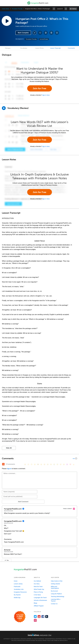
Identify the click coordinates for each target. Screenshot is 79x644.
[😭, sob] (54, 464)
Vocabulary (24, 48)
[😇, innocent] (57, 464)
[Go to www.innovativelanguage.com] (40, 635)
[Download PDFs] (51, 33)
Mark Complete (23, 33)
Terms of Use (71, 639)
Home (16, 581)
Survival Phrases (44, 39)
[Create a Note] (46, 33)
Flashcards (17, 587)
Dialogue (8, 48)
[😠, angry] (41, 464)
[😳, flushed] (28, 464)
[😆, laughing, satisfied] (44, 464)
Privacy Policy (62, 639)
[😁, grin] (32, 464)
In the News (37, 595)
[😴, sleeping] (61, 464)
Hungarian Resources (20, 592)
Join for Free (39, 88)
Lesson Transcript (55, 48)
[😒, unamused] (35, 464)
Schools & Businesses (40, 600)
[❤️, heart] (70, 464)
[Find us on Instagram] (35, 620)
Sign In (9, 469)
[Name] (20, 492)
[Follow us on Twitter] (35, 616)
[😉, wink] (51, 464)
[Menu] (3, 3)
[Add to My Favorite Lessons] (40, 33)
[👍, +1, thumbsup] (74, 464)
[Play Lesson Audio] (7, 21)
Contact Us (54, 604)
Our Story (37, 584)
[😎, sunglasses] (38, 464)
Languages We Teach (40, 598)
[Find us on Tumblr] (47, 616)
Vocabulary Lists (19, 589)
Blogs (36, 603)
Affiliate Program (39, 606)
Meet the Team (38, 587)
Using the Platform (56, 594)
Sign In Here (46, 95)
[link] (54, 9)
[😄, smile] (25, 464)
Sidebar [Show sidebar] (74, 9)
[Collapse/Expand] (39, 458)
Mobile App (17, 598)
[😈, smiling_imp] (67, 464)
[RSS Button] (3, 464)
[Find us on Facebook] (43, 616)
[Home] (38, 4)
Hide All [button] (9, 448)
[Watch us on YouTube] (39, 616)
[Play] (4, 108)
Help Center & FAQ (57, 581)
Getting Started (55, 584)
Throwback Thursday (17, 9)
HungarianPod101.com (51, 639)
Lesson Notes (39, 48)
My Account (54, 591)
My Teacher (17, 595)
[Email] (20, 497)
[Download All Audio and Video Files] (57, 33)
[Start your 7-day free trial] (20, 617)
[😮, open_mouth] (64, 464)
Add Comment (12, 502)
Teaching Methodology (58, 597)
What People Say (39, 589)
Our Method (37, 581)
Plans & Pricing (38, 592)
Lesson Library (6, 9)
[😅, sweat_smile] (48, 464)
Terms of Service (59, 640)
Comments (71, 48)
